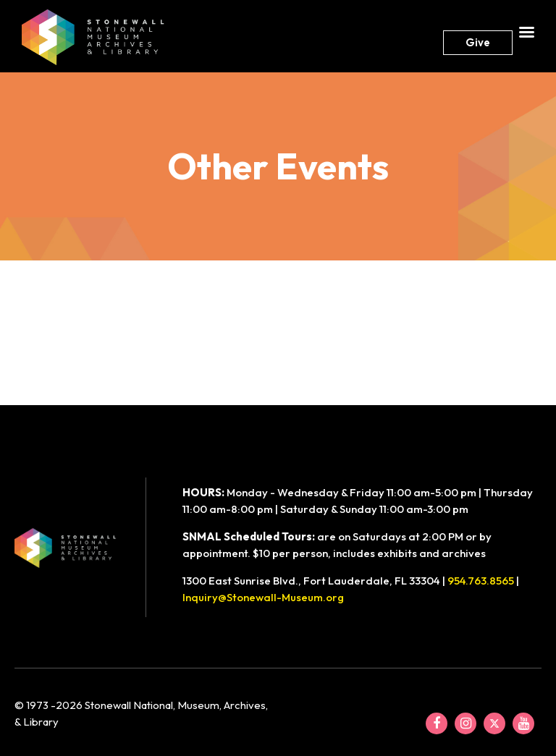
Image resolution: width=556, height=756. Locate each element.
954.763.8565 (481, 581)
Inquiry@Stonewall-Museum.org (263, 597)
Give (478, 42)
